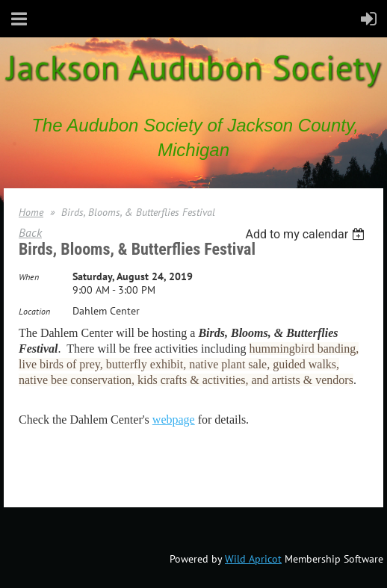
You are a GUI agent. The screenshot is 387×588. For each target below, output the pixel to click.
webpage (174, 420)
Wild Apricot (253, 559)
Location (34, 311)
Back (30, 232)
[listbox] (307, 234)
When (29, 277)
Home (31, 212)
